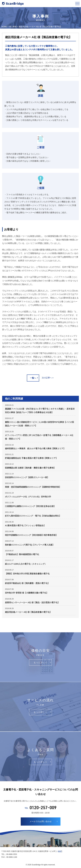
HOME (4, 27)
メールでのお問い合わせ (41, 821)
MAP (60, 851)
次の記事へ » (48, 378)
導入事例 (13, 27)
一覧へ (33, 378)
